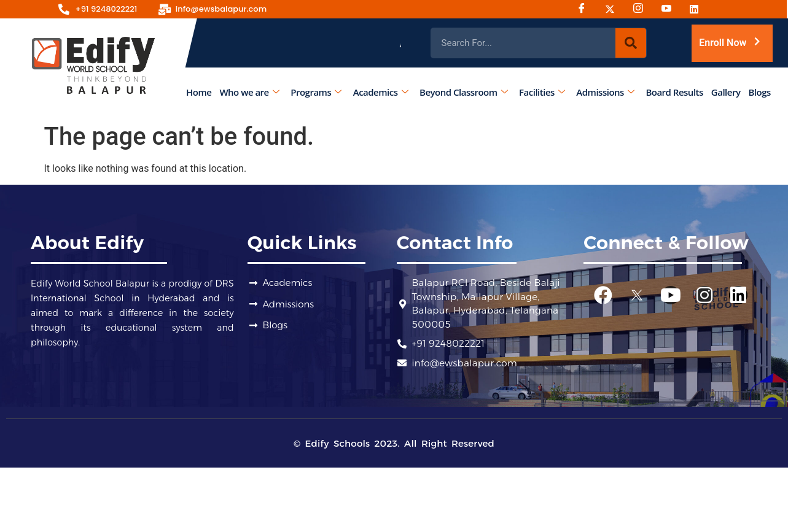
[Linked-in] (699, 9)
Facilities (542, 91)
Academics (380, 91)
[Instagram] (642, 9)
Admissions (606, 91)
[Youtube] (671, 9)
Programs (316, 91)
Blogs (760, 91)
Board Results (675, 91)
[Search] (631, 43)
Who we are (250, 91)
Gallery (726, 91)
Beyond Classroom (463, 91)
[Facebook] (586, 9)
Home (199, 91)
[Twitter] (614, 9)
